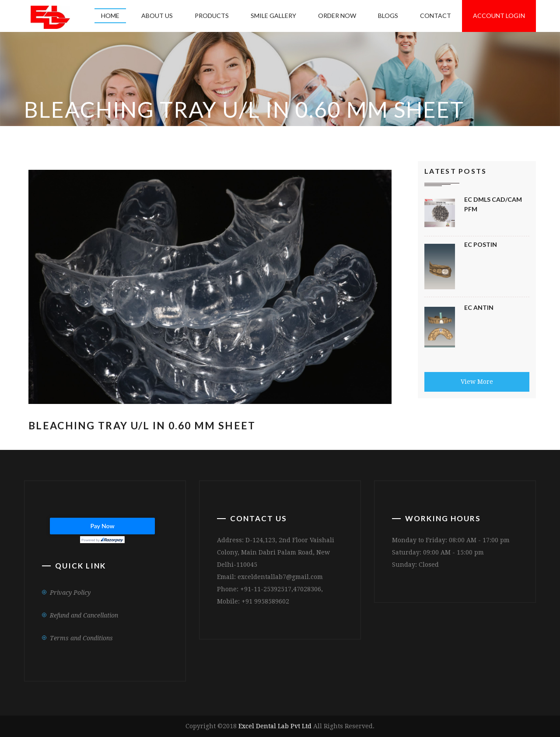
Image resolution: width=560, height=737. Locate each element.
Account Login (499, 16)
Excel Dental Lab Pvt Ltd (275, 726)
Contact (436, 16)
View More (477, 382)
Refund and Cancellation (84, 615)
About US (157, 16)
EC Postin (481, 244)
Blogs (388, 16)
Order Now (337, 16)
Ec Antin (479, 307)
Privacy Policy (70, 593)
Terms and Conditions (81, 638)
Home (110, 16)
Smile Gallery (273, 16)
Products (212, 16)
